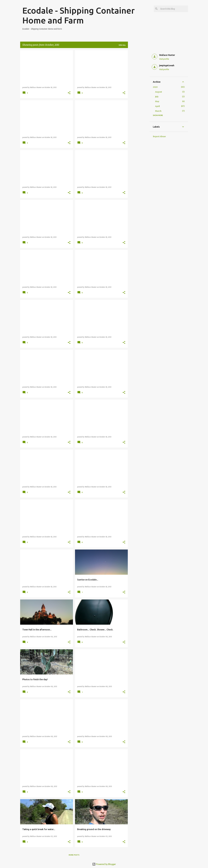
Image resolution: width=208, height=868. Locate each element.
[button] (69, 93)
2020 (155, 87)
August (159, 92)
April (157, 106)
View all (122, 45)
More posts (74, 855)
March (158, 111)
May (157, 101)
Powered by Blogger (104, 864)
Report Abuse (159, 136)
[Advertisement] (139, 91)
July (157, 97)
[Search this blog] (174, 9)
